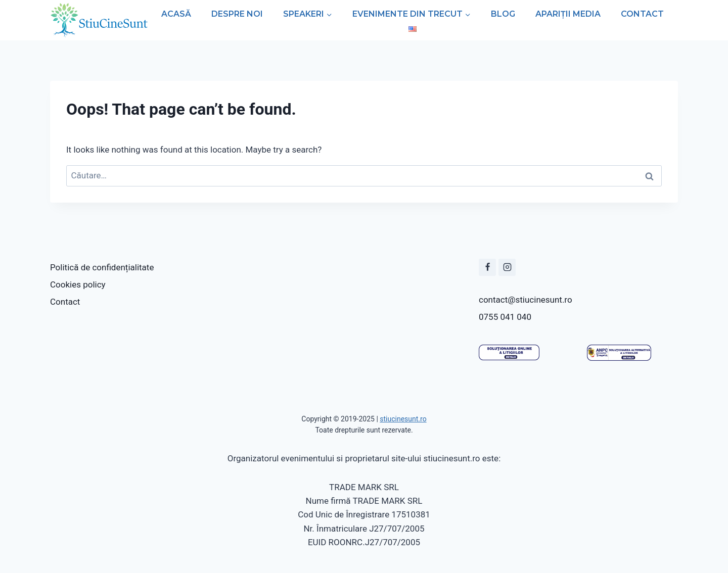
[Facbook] (487, 267)
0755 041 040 (505, 317)
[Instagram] (507, 267)
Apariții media (568, 14)
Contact (642, 14)
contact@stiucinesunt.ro (526, 300)
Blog (503, 14)
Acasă (176, 14)
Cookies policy (78, 284)
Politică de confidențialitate (102, 267)
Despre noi (237, 14)
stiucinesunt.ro (403, 419)
